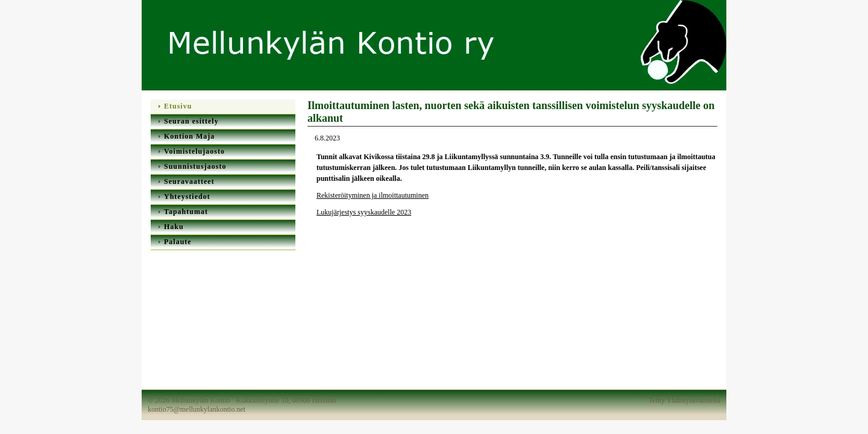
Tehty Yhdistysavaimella (684, 400)
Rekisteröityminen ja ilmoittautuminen (373, 195)
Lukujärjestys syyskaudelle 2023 (364, 212)
